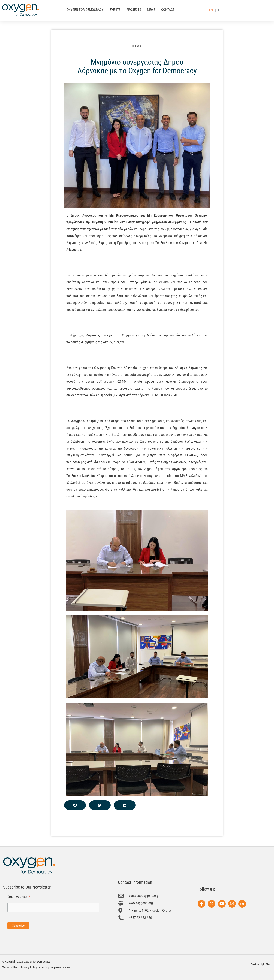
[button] (75, 805)
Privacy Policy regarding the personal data (46, 967)
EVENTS (115, 10)
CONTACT (168, 10)
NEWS (151, 10)
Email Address (19, 897)
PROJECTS (134, 10)
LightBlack (266, 964)
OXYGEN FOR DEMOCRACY (85, 10)
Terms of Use (10, 967)
